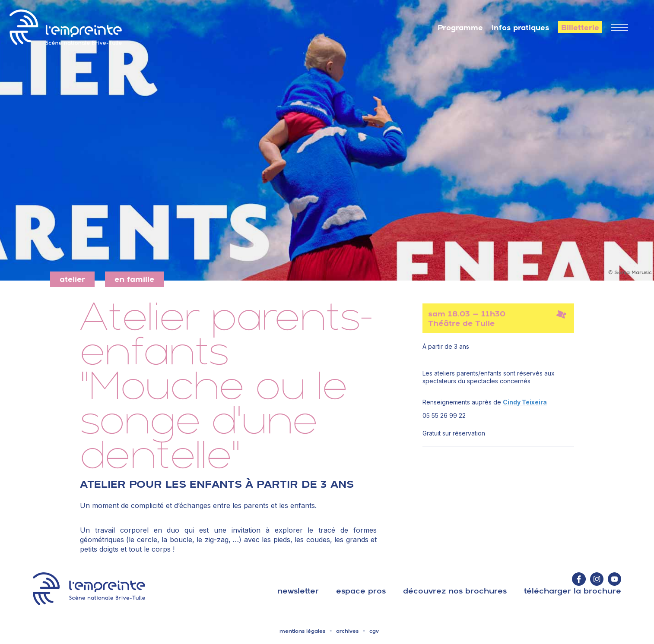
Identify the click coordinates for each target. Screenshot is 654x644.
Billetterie (580, 28)
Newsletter (298, 591)
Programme (460, 28)
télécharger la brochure (573, 591)
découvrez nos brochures (455, 591)
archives (347, 631)
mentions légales (302, 631)
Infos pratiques (521, 28)
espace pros (361, 591)
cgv (374, 631)
